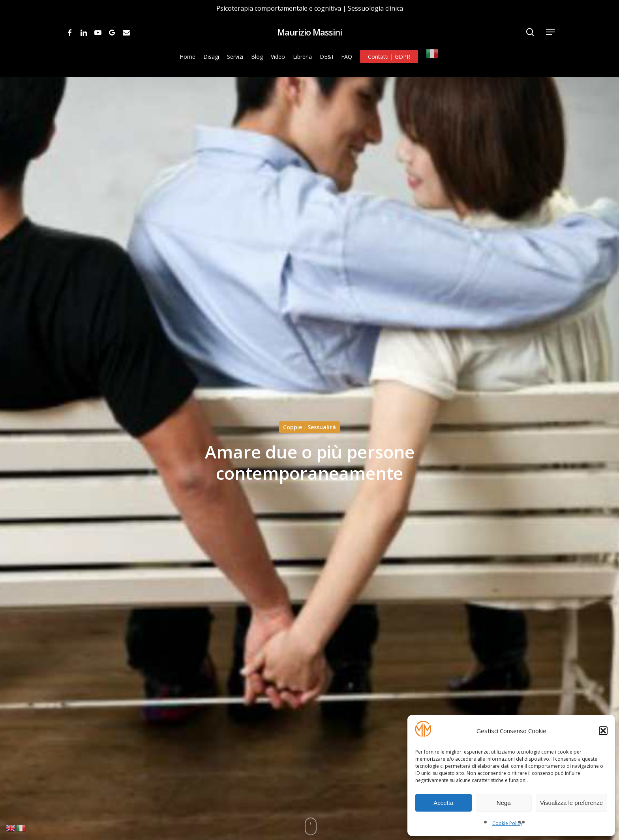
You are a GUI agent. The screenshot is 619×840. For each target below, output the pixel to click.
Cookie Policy (507, 823)
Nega (504, 803)
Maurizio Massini (309, 32)
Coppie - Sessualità (309, 427)
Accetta (443, 803)
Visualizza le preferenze (571, 803)
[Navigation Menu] (551, 32)
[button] (603, 731)
